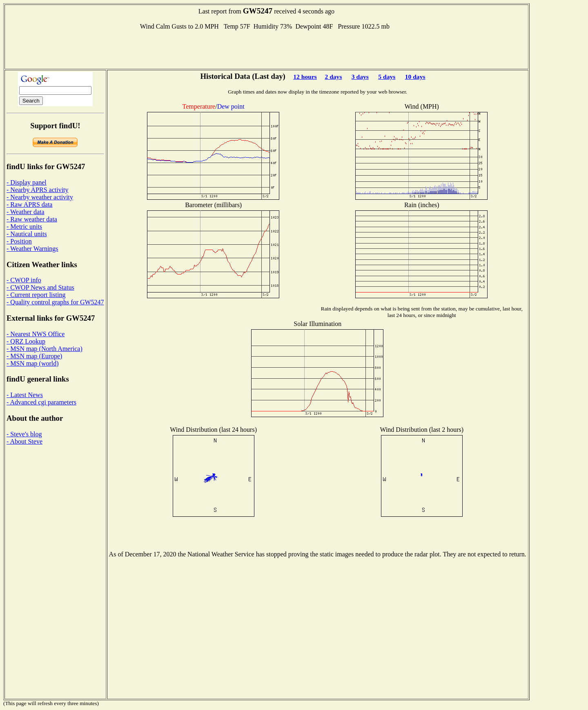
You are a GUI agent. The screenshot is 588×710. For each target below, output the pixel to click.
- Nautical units (27, 234)
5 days (387, 77)
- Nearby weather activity (40, 197)
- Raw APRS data (29, 204)
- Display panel (27, 182)
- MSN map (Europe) (34, 356)
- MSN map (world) (33, 363)
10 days (415, 77)
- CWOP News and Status (40, 287)
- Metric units (24, 227)
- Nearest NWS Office (36, 334)
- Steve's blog (24, 434)
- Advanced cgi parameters (41, 402)
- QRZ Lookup (26, 341)
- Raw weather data (32, 219)
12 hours (305, 77)
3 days (360, 77)
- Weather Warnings (32, 249)
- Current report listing (36, 295)
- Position (19, 241)
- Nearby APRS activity (38, 190)
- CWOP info (24, 280)
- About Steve (24, 441)
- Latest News (25, 395)
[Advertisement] (266, 49)
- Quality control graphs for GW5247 (55, 302)
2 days (333, 77)
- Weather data (26, 212)
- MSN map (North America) (45, 349)
